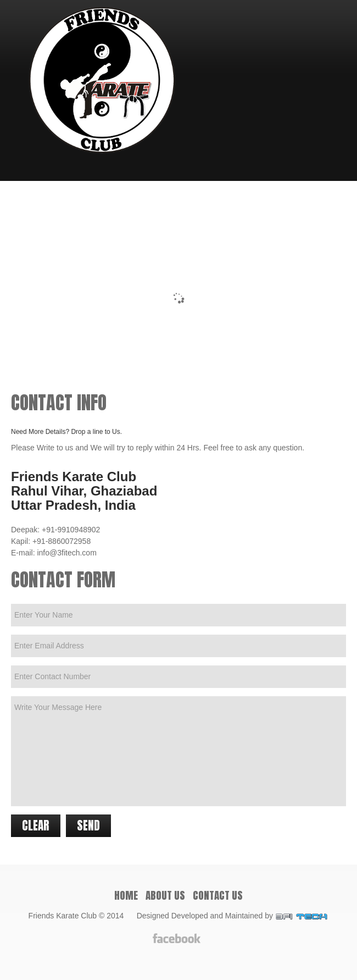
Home (126, 895)
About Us (165, 895)
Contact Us (218, 895)
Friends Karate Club (63, 916)
